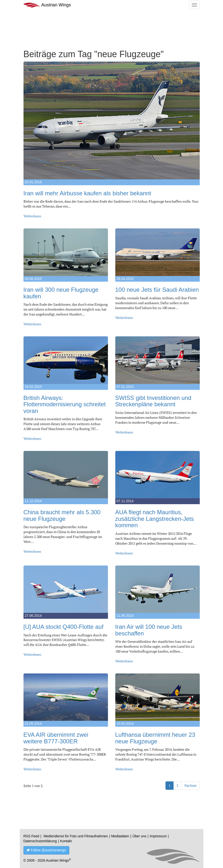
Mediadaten (120, 836)
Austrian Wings (47, 5)
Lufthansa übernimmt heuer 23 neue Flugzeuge (155, 738)
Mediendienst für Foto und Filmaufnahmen (76, 836)
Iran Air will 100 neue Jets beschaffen (149, 630)
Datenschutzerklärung (40, 841)
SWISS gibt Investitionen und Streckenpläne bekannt (153, 401)
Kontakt (66, 841)
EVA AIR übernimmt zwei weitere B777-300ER (56, 738)
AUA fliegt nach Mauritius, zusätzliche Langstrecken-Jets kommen (155, 519)
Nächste (190, 785)
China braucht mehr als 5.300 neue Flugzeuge (62, 515)
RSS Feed (31, 836)
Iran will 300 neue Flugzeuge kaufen (61, 293)
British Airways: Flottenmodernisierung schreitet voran (65, 404)
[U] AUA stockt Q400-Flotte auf (64, 627)
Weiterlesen (32, 216)
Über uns (139, 836)
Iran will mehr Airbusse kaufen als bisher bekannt (87, 193)
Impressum (158, 836)
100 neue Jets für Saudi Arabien (157, 290)
